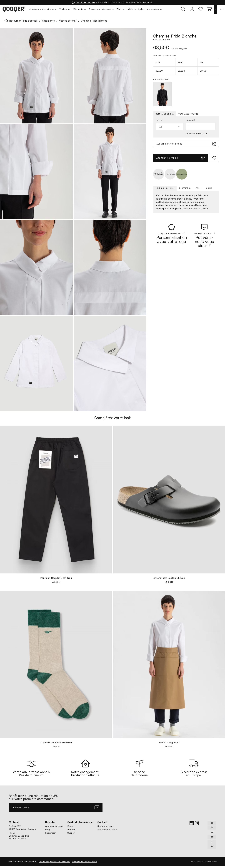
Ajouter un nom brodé (186, 144)
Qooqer (14, 9)
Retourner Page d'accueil (21, 21)
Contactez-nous (105, 828)
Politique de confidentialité (84, 864)
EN (212, 830)
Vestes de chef (69, 21)
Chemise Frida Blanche (96, 21)
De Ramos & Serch (211, 864)
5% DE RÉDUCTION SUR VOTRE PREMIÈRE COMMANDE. (112, 3)
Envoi (70, 828)
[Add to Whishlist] (214, 158)
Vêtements (49, 21)
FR (220, 9)
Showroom (51, 835)
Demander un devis (107, 832)
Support (71, 835)
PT (212, 849)
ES (212, 825)
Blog (47, 832)
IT (212, 844)
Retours (71, 832)
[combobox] (170, 127)
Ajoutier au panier (181, 158)
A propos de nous (54, 828)
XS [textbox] (161, 127)
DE (212, 839)
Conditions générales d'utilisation (54, 864)
